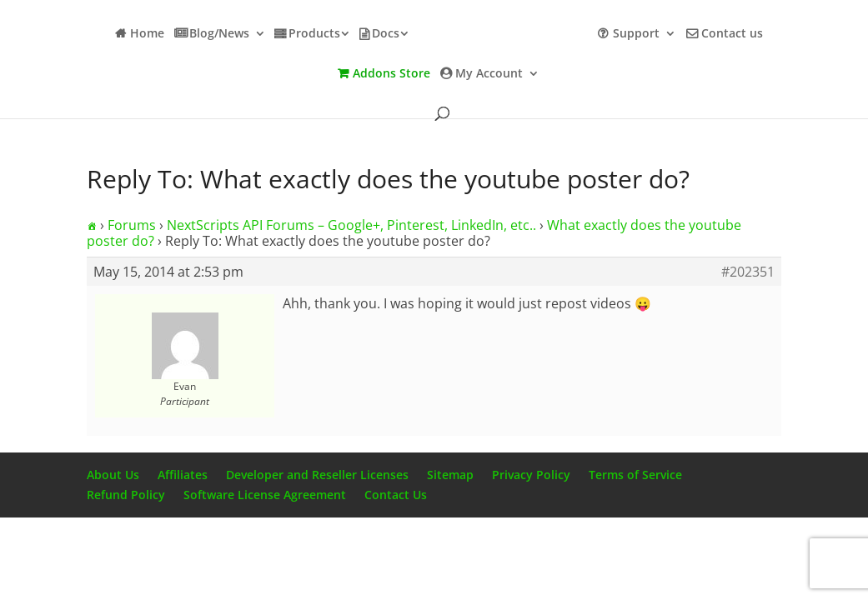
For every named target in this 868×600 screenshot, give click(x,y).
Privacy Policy (531, 475)
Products (314, 34)
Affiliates (183, 475)
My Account (489, 74)
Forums (132, 225)
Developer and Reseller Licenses (317, 475)
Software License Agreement (265, 495)
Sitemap (450, 475)
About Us (113, 475)
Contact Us (396, 495)
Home (147, 34)
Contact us (732, 34)
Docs (386, 34)
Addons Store (391, 74)
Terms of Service (635, 475)
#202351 (748, 272)
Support (636, 34)
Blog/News (219, 34)
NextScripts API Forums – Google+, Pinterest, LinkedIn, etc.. (351, 225)
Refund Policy (126, 495)
